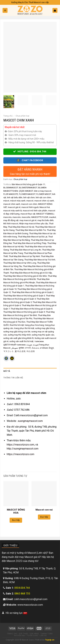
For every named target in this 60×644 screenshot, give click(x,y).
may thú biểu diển (46, 220)
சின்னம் (35, 348)
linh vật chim (29, 197)
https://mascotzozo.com (20, 454)
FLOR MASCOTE (11, 194)
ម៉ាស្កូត (51, 348)
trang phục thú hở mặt (24, 328)
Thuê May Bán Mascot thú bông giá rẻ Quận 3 (24, 296)
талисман (39, 341)
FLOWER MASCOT (27, 194)
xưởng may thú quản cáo (43, 335)
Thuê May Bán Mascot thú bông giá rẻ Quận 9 (24, 312)
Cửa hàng (34, 634)
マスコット (9, 351)
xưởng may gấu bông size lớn (17, 332)
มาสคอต (44, 348)
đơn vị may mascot (43, 191)
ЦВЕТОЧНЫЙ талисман (14, 345)
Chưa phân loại (22, 116)
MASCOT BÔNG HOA (16, 511)
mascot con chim (29, 204)
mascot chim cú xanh (44, 201)
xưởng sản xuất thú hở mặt (21, 341)
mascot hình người (30, 207)
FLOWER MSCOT (44, 194)
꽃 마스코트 (20, 351)
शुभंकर (21, 348)
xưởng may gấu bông (45, 328)
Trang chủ (8, 116)
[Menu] (5, 10)
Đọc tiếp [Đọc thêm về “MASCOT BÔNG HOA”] (16, 520)
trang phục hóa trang (34, 325)
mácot (6, 201)
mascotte (26, 217)
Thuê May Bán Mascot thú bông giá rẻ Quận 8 (32, 309)
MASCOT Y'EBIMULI (45, 214)
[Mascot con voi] (44, 494)
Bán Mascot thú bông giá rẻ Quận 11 (28, 184)
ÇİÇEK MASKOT (26, 191)
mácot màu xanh (18, 201)
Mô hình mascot (11, 224)
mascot (30, 201)
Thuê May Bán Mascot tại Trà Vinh (40, 260)
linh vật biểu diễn (15, 197)
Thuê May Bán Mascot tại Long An (25, 250)
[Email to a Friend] (12, 358)
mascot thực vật (28, 214)
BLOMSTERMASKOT (28, 188)
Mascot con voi (44, 510)
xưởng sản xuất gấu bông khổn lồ (18, 338)
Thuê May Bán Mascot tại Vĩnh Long (20, 263)
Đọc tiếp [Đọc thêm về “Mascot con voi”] (44, 517)
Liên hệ (43, 636)
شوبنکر (15, 348)
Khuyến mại (20, 636)
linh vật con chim (43, 197)
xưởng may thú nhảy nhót (19, 335)
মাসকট (28, 348)
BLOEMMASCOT (11, 188)
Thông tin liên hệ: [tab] (13, 378)
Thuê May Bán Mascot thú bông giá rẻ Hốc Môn (25, 276)
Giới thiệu (24, 634)
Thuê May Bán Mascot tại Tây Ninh (24, 256)
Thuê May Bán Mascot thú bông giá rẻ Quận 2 (33, 292)
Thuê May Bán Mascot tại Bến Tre (31, 230)
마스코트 (31, 351)
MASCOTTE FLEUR (40, 217)
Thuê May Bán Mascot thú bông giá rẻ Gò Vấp (31, 273)
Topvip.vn (50, 640)
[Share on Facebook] (6, 358)
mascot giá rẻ (14, 207)
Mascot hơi (45, 207)
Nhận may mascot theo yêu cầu (34, 224)
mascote (17, 217)
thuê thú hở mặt (17, 325)
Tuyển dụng (32, 636)
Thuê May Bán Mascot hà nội (21, 227)
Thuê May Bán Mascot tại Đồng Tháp (30, 243)
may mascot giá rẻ (28, 220)
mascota (7, 217)
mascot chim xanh (12, 204)
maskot (53, 217)
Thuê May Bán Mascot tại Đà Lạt (33, 237)
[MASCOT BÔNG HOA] (16, 494)
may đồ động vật (11, 220)
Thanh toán (46, 634)
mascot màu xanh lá (13, 211)
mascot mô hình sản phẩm (35, 211)
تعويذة (36, 345)
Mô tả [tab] (7, 371)
